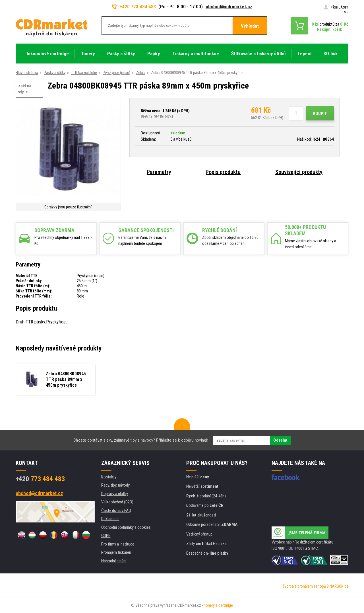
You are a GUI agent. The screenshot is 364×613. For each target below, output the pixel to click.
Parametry (159, 172)
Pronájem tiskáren (116, 552)
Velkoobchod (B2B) (117, 502)
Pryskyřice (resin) (116, 73)
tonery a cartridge (219, 605)
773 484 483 (40, 479)
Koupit (320, 114)
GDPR (106, 536)
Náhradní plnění (114, 561)
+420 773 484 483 (134, 7)
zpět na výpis (25, 89)
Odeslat (280, 440)
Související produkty (299, 172)
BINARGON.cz (338, 586)
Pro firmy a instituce (118, 544)
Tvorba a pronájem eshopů (304, 586)
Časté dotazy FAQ (116, 511)
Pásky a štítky (55, 73)
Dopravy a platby (115, 494)
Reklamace (110, 519)
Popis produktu (223, 172)
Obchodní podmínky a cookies (126, 527)
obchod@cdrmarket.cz (229, 7)
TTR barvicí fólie (84, 73)
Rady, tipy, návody (115, 485)
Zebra (141, 73)
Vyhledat (250, 26)
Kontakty (109, 477)
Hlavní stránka (27, 73)
